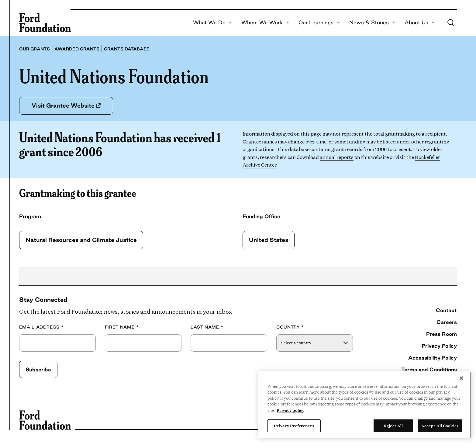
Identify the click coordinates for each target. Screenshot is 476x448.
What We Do (213, 22)
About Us (420, 22)
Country (290, 327)
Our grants (34, 49)
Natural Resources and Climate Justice (81, 240)
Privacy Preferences (294, 426)
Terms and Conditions (429, 369)
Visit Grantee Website (66, 105)
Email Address (41, 327)
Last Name (207, 327)
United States (269, 240)
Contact (446, 310)
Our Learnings (319, 22)
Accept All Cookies (440, 426)
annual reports (337, 157)
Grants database (127, 49)
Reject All (393, 426)
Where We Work (265, 22)
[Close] (461, 378)
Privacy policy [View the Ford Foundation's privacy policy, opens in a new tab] (290, 410)
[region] (365, 405)
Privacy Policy (439, 346)
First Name (122, 327)
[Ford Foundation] (45, 22)
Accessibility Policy (433, 358)
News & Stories (372, 22)
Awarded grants (77, 49)
